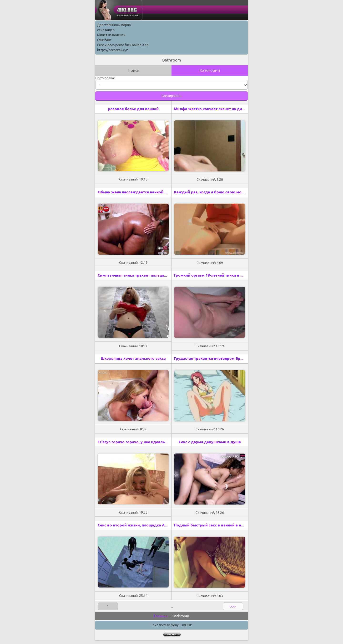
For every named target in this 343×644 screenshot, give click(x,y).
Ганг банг (104, 40)
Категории (210, 70)
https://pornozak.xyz (113, 50)
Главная (161, 616)
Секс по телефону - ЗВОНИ (171, 625)
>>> (233, 606)
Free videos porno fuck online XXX (123, 45)
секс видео (106, 30)
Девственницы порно (114, 25)
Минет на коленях (111, 35)
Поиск (134, 70)
